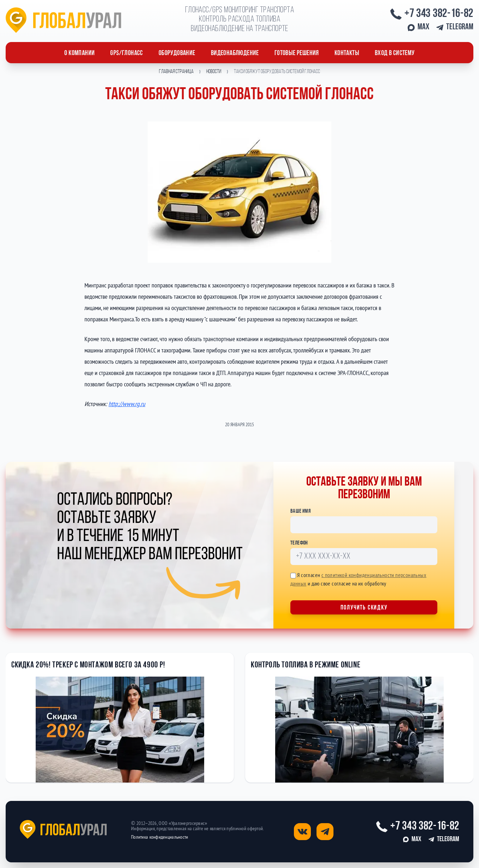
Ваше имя (300, 511)
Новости (214, 72)
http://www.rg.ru (127, 404)
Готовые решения (297, 53)
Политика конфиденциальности (160, 837)
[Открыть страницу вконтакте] (302, 832)
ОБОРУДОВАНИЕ (177, 53)
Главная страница (176, 72)
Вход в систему (395, 53)
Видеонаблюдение (235, 53)
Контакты (347, 53)
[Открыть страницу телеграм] (325, 832)
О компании (79, 53)
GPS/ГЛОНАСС (126, 53)
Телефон (299, 543)
